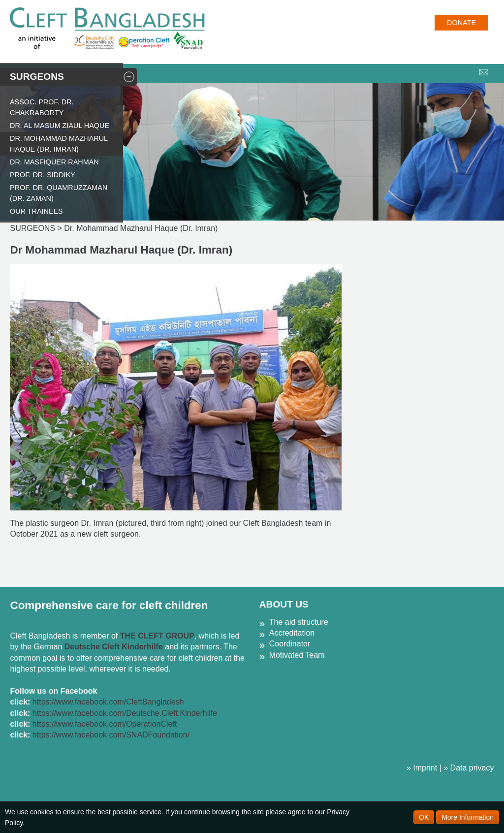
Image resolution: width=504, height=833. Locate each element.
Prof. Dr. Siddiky (43, 175)
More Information (468, 817)
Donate (461, 23)
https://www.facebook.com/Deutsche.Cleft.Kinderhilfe (125, 713)
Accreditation (292, 633)
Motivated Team (297, 655)
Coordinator (290, 644)
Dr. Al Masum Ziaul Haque (60, 126)
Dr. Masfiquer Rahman (54, 162)
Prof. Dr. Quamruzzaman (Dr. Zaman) (59, 193)
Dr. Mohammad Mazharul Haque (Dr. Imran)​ (59, 144)
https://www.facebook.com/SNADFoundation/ (111, 735)
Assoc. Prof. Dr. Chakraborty (42, 107)
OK (424, 817)
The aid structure (299, 622)
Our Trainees (36, 211)
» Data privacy (469, 768)
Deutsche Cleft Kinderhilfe (114, 647)
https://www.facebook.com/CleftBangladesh (108, 702)
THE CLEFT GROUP (157, 636)
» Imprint (422, 768)
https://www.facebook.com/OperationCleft (105, 724)
